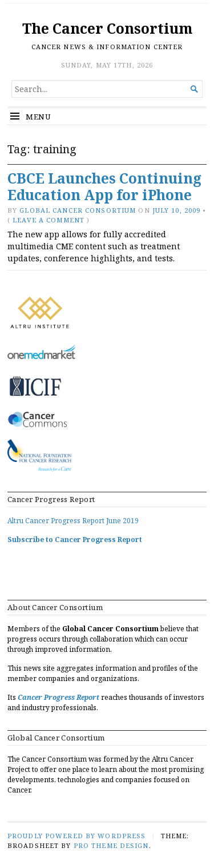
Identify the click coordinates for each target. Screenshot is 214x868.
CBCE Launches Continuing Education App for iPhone (104, 186)
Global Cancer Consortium (78, 210)
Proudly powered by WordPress (76, 836)
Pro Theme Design (111, 845)
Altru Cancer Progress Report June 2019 (73, 521)
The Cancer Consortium (107, 28)
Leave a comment (49, 220)
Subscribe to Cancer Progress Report (75, 539)
